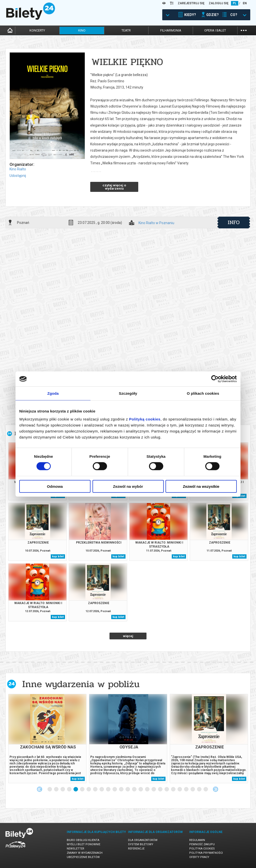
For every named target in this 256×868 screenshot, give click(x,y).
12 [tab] (121, 789)
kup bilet (58, 556)
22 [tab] (186, 789)
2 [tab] (56, 789)
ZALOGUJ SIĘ (219, 3)
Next (215, 789)
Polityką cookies (145, 419)
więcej (128, 636)
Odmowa (55, 486)
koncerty (37, 30)
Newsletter (75, 849)
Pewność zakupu (202, 844)
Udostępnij (18, 176)
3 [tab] (63, 789)
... (244, 30)
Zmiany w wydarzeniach (85, 853)
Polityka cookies (202, 849)
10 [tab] (108, 789)
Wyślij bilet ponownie (83, 844)
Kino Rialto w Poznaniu (156, 223)
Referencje (136, 849)
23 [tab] (193, 789)
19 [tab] (167, 789)
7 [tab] (89, 789)
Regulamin (197, 840)
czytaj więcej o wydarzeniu (114, 187)
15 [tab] (141, 789)
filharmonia (171, 30)
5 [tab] (76, 789)
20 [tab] (173, 789)
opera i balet (215, 30)
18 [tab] (160, 789)
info (234, 222)
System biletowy (141, 844)
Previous (39, 789)
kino (82, 30)
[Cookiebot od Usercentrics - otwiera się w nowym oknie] (215, 379)
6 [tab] (82, 789)
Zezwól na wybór (128, 486)
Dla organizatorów (143, 840)
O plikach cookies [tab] (203, 393)
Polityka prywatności (206, 853)
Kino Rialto (18, 169)
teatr (126, 30)
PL (235, 3)
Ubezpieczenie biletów (83, 857)
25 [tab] (206, 789)
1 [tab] (50, 789)
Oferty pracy (199, 857)
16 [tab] (147, 789)
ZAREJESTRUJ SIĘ (191, 3)
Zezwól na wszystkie (201, 486)
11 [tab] (115, 789)
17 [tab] (154, 789)
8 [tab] (95, 789)
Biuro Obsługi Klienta (83, 840)
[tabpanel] (47, 739)
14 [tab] (134, 789)
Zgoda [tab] (53, 393)
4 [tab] (69, 789)
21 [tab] (180, 789)
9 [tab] (102, 789)
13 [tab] (128, 789)
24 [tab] (199, 789)
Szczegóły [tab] (128, 393)
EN (245, 3)
